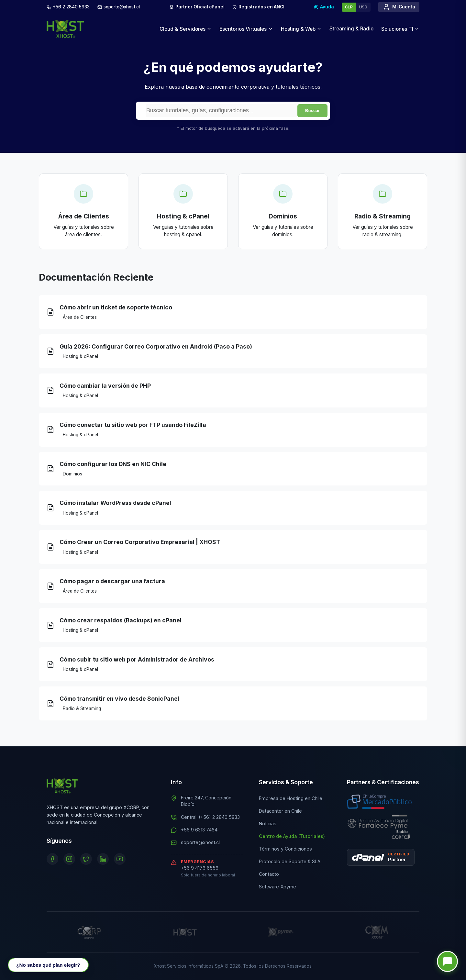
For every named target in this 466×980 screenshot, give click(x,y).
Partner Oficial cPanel (197, 7)
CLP (349, 7)
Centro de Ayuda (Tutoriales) (292, 836)
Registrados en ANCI (258, 7)
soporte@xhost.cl (200, 842)
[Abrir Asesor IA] (48, 965)
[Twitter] (86, 859)
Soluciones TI (400, 29)
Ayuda (324, 7)
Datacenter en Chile (280, 811)
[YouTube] (120, 859)
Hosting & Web (301, 29)
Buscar (312, 111)
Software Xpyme (277, 887)
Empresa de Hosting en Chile (291, 798)
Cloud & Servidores (186, 29)
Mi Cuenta (399, 7)
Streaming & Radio (351, 29)
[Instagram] (69, 859)
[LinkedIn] (103, 859)
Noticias (268, 824)
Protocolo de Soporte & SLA (290, 861)
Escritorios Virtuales (246, 29)
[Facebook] (52, 859)
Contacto (269, 874)
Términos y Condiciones (285, 849)
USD (363, 7)
